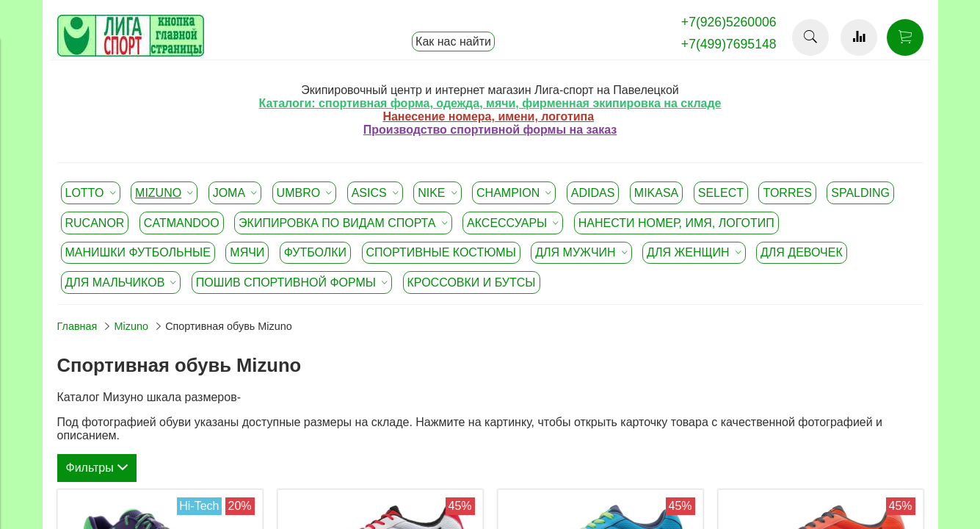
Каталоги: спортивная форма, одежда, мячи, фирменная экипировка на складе (490, 103)
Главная (77, 326)
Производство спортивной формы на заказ (490, 130)
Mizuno (131, 326)
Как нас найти (453, 42)
